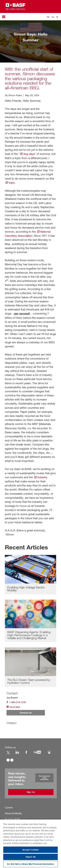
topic (10, 183)
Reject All (30, 857)
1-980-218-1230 (16, 702)
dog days (27, 154)
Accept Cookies (30, 850)
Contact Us (26, 713)
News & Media (13, 813)
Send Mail (13, 707)
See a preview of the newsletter (44, 778)
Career (9, 807)
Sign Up (31, 792)
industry (41, 477)
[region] (30, 844)
